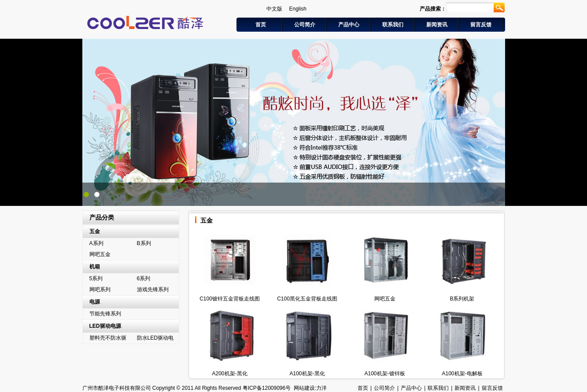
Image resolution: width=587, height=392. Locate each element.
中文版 (274, 9)
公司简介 (305, 25)
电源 (95, 302)
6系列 (144, 278)
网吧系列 (100, 289)
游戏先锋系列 (153, 289)
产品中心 (349, 25)
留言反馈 (481, 25)
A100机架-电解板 (462, 374)
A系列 (96, 243)
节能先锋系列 (105, 314)
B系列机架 (462, 299)
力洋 (321, 388)
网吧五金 (100, 254)
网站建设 (304, 388)
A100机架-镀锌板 (384, 374)
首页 (261, 25)
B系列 (144, 243)
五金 (95, 231)
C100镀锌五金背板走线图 (230, 299)
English (298, 9)
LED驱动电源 (105, 326)
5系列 (96, 278)
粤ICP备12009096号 (267, 388)
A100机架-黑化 (307, 374)
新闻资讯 (437, 25)
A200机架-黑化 (229, 374)
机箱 (95, 267)
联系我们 (393, 25)
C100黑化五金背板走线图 (307, 299)
